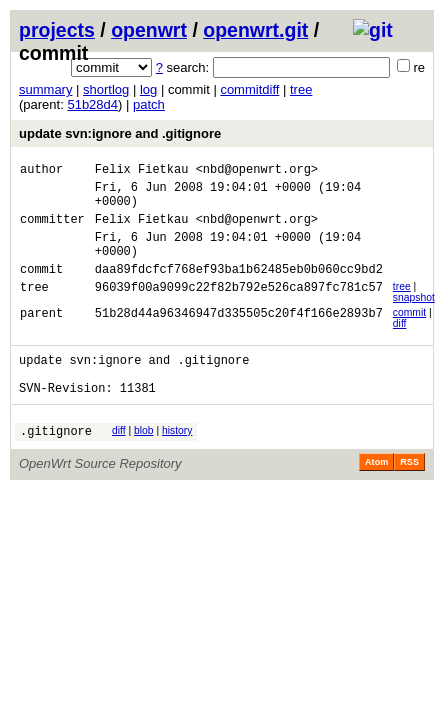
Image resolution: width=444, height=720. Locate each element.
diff (400, 344)
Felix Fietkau (142, 171)
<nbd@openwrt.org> (257, 171)
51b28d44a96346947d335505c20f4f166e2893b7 (239, 336)
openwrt (149, 30)
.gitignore (56, 463)
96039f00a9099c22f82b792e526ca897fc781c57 (239, 310)
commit (409, 333)
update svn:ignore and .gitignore (120, 133)
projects (57, 30)
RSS (409, 495)
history (177, 460)
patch (149, 104)
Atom (376, 495)
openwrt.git (255, 30)
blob (144, 460)
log (148, 89)
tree (301, 89)
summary (45, 89)
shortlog (106, 89)
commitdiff (249, 89)
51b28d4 (92, 104)
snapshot (414, 318)
